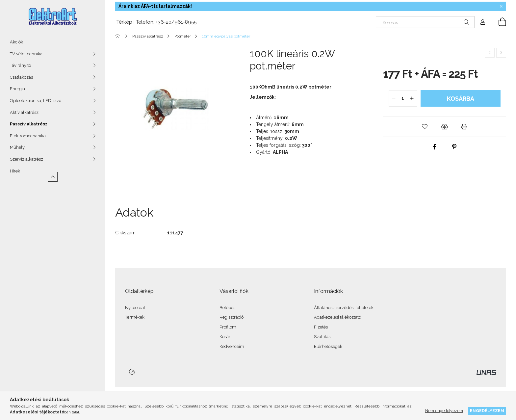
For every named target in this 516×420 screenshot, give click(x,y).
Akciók (16, 42)
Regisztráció (232, 317)
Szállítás (322, 337)
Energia (17, 89)
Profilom (228, 327)
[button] (425, 127)
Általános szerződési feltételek (344, 308)
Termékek (135, 317)
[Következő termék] (501, 53)
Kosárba (461, 99)
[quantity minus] (394, 98)
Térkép (124, 22)
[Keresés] (425, 22)
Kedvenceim (232, 346)
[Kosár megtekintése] (499, 22)
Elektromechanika (28, 136)
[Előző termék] (490, 53)
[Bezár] (501, 7)
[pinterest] (454, 147)
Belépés (227, 308)
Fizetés (321, 327)
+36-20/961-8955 (176, 22)
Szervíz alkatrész (26, 159)
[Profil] (483, 22)
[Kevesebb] (53, 177)
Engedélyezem (487, 411)
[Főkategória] (119, 36)
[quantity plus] (412, 98)
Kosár (225, 337)
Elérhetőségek (328, 346)
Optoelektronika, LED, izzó (36, 101)
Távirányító (20, 65)
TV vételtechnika (26, 54)
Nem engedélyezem (444, 411)
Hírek (15, 171)
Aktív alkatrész (24, 112)
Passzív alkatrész (29, 124)
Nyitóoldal (135, 308)
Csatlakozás (21, 77)
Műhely (17, 147)
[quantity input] (403, 98)
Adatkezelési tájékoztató (337, 317)
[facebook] (435, 147)
